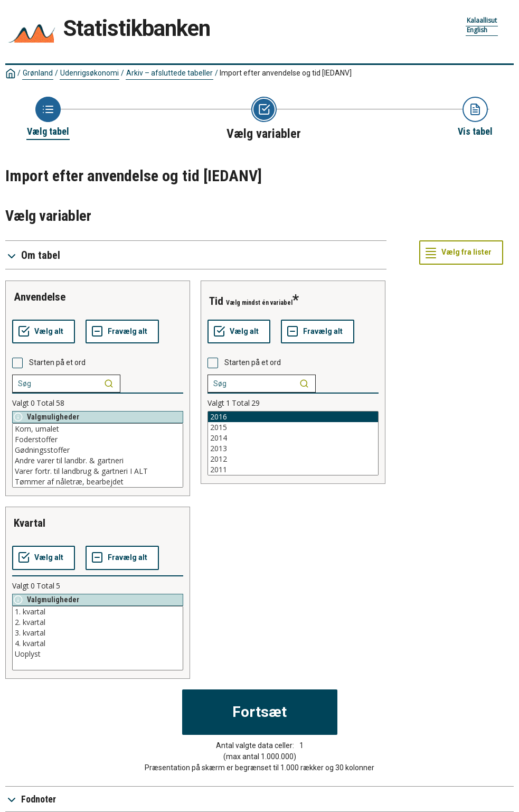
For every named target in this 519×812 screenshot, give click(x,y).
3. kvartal (98, 633)
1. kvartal (98, 612)
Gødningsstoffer (98, 450)
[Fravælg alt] (122, 332)
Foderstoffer (98, 440)
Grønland (38, 73)
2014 (293, 438)
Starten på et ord (57, 362)
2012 (293, 459)
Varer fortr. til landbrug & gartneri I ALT (98, 471)
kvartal (30, 523)
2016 (293, 417)
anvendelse (40, 297)
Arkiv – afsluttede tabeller (169, 73)
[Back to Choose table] (48, 117)
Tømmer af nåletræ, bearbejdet (98, 482)
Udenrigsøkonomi (89, 73)
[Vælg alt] (44, 332)
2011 (293, 470)
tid (216, 301)
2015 (293, 427)
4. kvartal (98, 643)
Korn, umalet (98, 429)
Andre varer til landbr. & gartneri (98, 461)
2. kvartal (98, 622)
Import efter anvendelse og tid (286, 73)
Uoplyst (98, 654)
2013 (293, 449)
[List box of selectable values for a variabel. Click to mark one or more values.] (98, 455)
